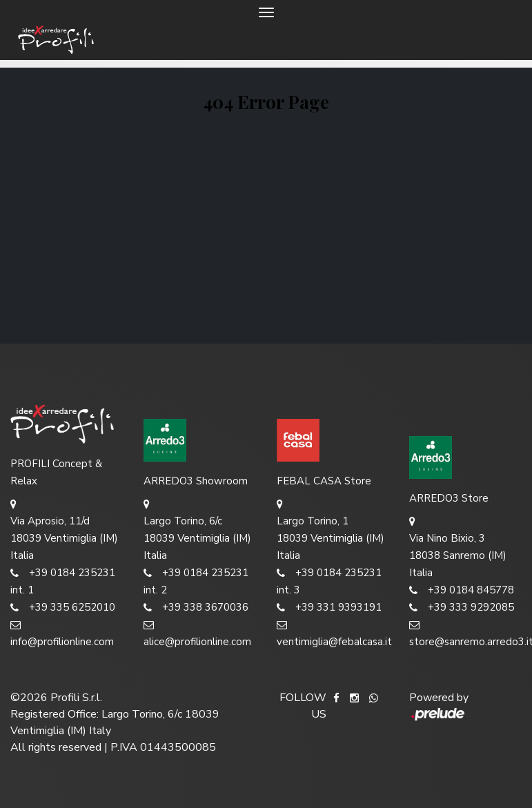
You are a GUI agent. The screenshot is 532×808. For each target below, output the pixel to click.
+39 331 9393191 (329, 608)
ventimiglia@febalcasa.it (333, 632)
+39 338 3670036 (196, 608)
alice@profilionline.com (197, 632)
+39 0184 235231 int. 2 (196, 581)
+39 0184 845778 (462, 590)
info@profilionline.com (62, 632)
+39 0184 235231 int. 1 (63, 581)
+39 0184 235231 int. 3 (329, 581)
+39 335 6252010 (63, 608)
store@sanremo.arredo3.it (465, 632)
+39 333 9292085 (462, 608)
